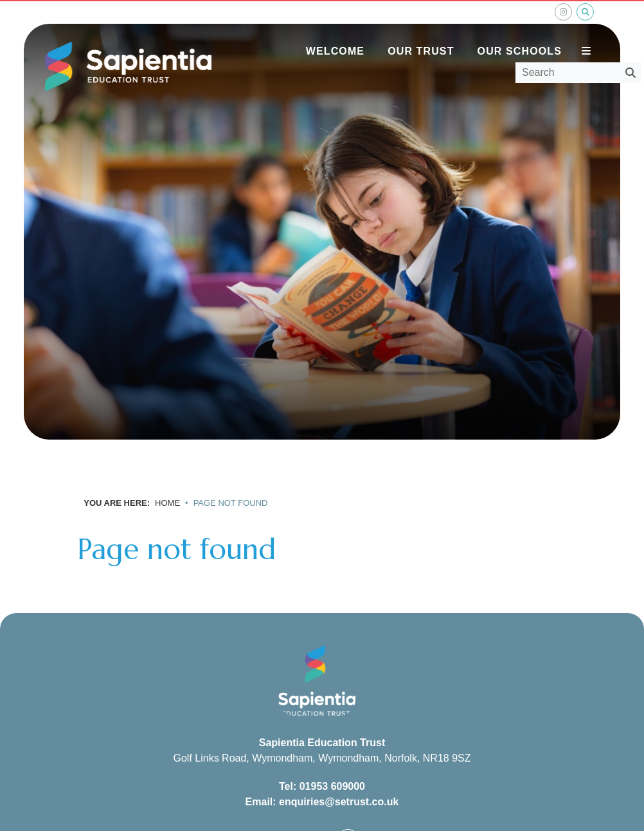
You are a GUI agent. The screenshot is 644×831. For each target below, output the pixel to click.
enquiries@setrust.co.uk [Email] (339, 802)
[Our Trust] (421, 32)
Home (167, 503)
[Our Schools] (520, 32)
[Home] (128, 67)
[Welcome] (335, 32)
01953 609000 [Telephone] (332, 786)
